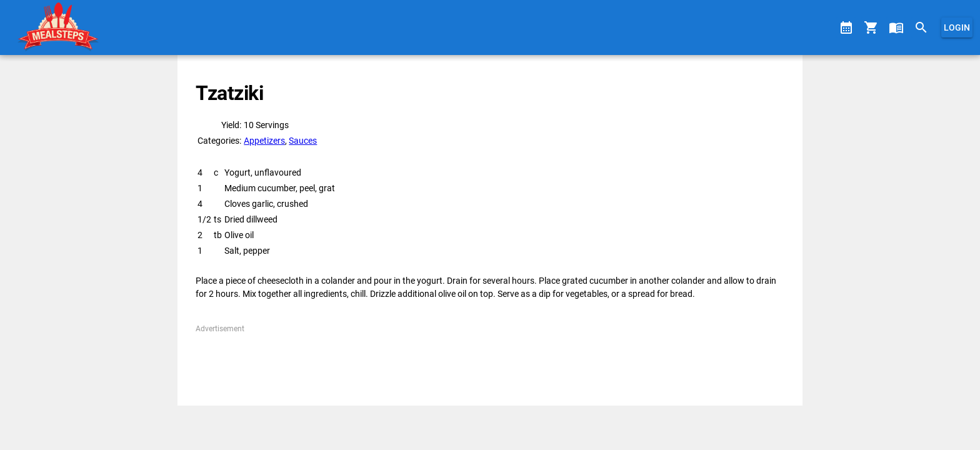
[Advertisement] (490, 362)
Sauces (303, 141)
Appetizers (264, 141)
